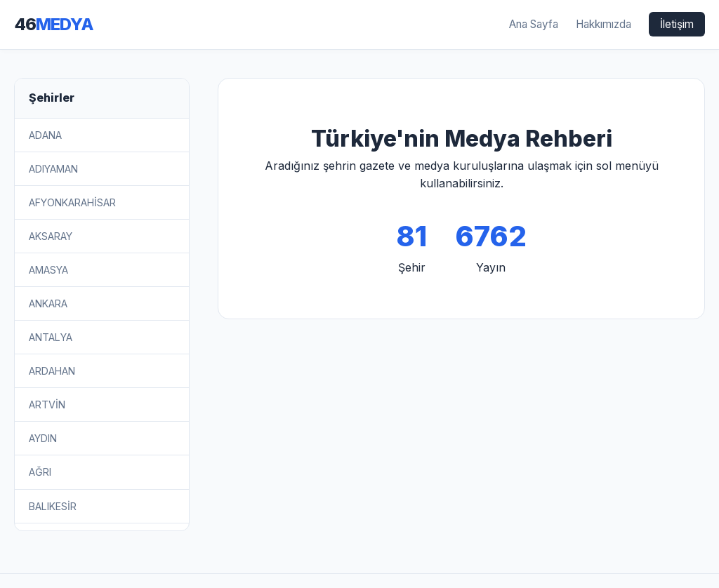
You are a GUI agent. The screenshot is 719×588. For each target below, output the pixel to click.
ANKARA (48, 303)
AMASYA (48, 270)
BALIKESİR (53, 506)
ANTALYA (51, 337)
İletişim (677, 24)
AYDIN (43, 438)
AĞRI (40, 472)
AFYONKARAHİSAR (72, 202)
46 (54, 24)
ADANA (45, 135)
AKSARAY (51, 236)
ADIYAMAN (53, 169)
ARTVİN (47, 405)
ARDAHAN (52, 371)
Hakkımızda (603, 24)
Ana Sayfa (534, 24)
